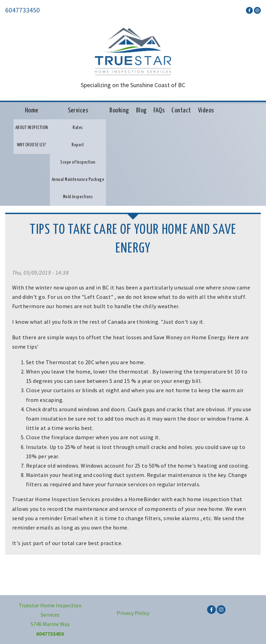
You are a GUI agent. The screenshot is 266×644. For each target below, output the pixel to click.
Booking (119, 111)
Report (78, 145)
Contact (181, 111)
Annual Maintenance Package (78, 180)
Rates (78, 128)
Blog (141, 111)
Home (32, 111)
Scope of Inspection (78, 162)
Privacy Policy (133, 613)
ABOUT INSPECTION (32, 128)
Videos (206, 111)
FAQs (159, 111)
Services (78, 111)
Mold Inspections (78, 197)
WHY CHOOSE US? (32, 145)
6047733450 (23, 10)
